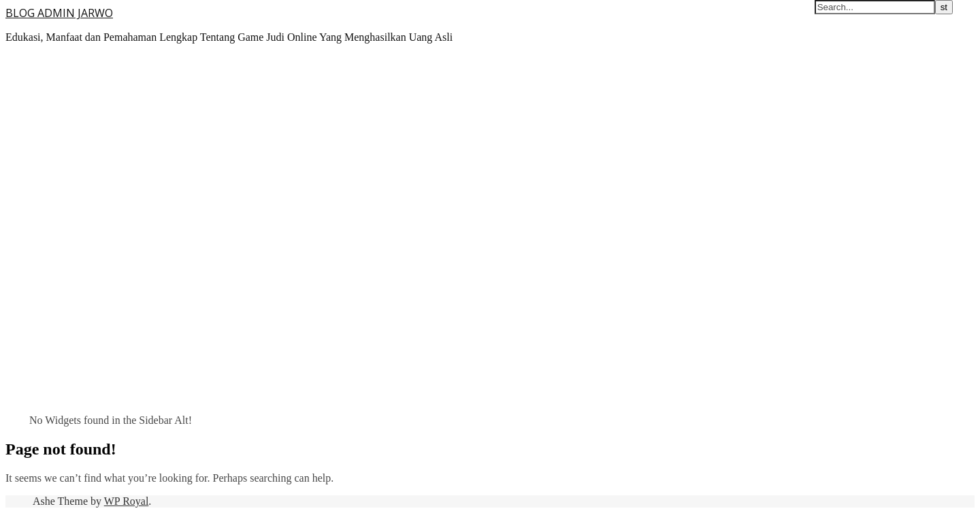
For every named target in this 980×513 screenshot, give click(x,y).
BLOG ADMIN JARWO (59, 13)
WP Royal (127, 501)
